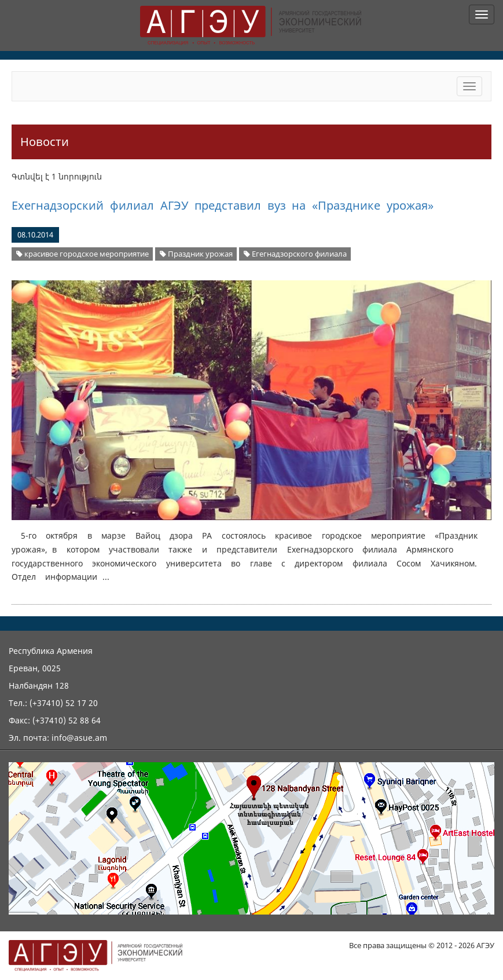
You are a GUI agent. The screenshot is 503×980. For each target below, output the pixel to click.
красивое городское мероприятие (82, 254)
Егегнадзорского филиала (295, 254)
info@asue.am (79, 738)
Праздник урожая (196, 254)
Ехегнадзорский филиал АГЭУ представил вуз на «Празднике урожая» (223, 205)
